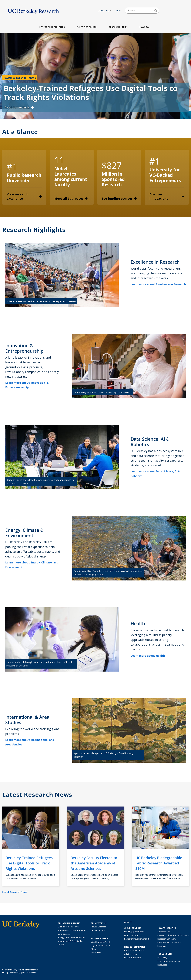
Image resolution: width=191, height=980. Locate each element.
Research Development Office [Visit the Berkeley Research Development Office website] (138, 939)
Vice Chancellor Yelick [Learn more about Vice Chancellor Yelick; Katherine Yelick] (101, 942)
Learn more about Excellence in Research (158, 286)
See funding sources (119, 198)
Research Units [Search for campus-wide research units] (98, 930)
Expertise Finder (87, 27)
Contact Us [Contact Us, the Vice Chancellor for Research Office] (96, 953)
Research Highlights (52, 27)
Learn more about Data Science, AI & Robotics (155, 474)
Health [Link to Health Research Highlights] (61, 945)
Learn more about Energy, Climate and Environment (32, 565)
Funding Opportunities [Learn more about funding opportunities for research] (134, 932)
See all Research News (16, 892)
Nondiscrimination (30, 972)
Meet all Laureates (71, 198)
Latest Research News (37, 795)
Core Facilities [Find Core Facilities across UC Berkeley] (164, 932)
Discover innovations (167, 196)
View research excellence (24, 196)
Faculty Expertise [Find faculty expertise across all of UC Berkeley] (99, 927)
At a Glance (20, 132)
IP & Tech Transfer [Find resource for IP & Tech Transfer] (133, 958)
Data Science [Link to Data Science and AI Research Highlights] (64, 934)
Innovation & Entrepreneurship (72, 930)
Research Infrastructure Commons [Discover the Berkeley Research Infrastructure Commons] (173, 935)
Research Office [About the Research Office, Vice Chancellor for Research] (100, 938)
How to (146, 27)
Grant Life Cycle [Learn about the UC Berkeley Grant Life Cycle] (131, 935)
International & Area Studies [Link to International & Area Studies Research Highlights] (71, 941)
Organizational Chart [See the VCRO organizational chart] (100, 946)
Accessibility (15, 972)
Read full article (19, 107)
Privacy (5, 972)
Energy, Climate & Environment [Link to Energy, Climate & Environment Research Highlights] (72, 937)
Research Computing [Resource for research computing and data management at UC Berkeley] (167, 939)
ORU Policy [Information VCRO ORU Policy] (162, 958)
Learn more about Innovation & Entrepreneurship (27, 385)
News (119, 11)
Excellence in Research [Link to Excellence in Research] (68, 927)
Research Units (118, 27)
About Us (105, 11)
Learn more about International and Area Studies (30, 742)
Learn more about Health (150, 656)
